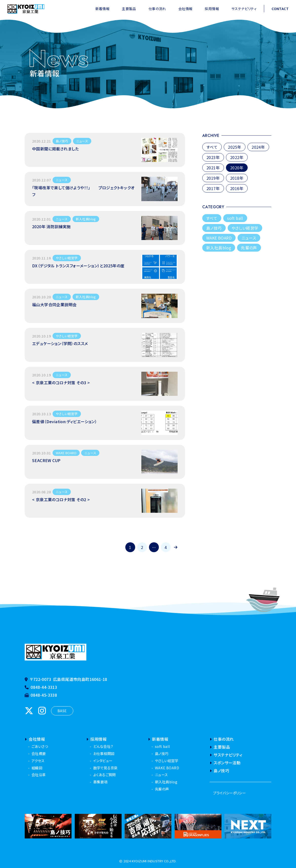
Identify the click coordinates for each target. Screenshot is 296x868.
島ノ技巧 (214, 228)
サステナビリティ (244, 9)
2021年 (213, 168)
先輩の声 (249, 248)
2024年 (258, 147)
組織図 (37, 768)
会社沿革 (39, 775)
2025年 (235, 147)
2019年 (213, 178)
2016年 (237, 188)
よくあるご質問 (104, 775)
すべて (212, 147)
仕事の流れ (157, 9)
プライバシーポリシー (229, 793)
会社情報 (185, 9)
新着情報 (103, 9)
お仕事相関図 (104, 753)
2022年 (237, 157)
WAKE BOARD (219, 238)
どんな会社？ (103, 746)
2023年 (213, 157)
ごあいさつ (40, 746)
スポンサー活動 (225, 763)
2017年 (213, 188)
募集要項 (100, 782)
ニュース (249, 238)
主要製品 (129, 9)
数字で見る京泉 (105, 768)
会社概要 (39, 753)
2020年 (237, 168)
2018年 (237, 178)
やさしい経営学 (245, 228)
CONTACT (280, 9)
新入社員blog (219, 248)
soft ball (235, 218)
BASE (62, 711)
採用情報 (212, 9)
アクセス (38, 761)
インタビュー (103, 761)
